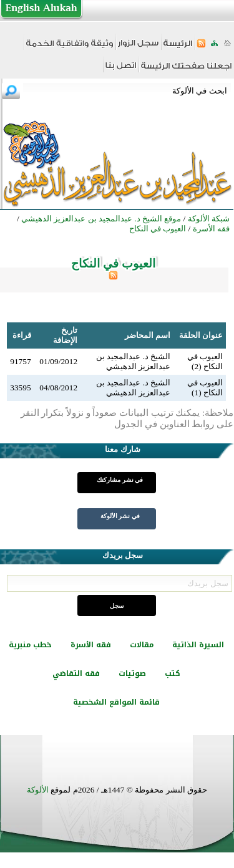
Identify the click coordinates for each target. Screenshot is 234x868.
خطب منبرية (30, 645)
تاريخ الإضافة (65, 335)
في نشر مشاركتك (120, 480)
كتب (173, 673)
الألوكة (38, 790)
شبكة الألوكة (209, 219)
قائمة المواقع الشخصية (116, 702)
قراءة (22, 335)
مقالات (142, 645)
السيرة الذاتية (198, 645)
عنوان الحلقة (201, 335)
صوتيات (132, 673)
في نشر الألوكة (120, 516)
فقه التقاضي (76, 673)
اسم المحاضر (148, 335)
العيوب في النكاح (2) (205, 361)
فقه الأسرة (91, 645)
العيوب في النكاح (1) (205, 388)
